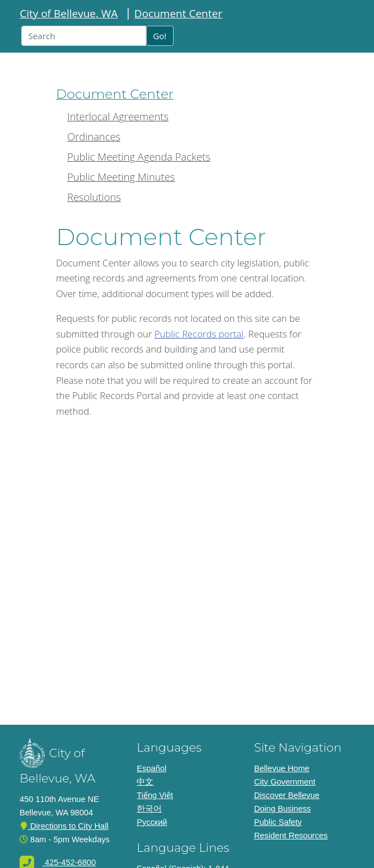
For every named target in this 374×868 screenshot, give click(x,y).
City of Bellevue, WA (69, 13)
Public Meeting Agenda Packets (139, 156)
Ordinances (94, 136)
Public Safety (278, 822)
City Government (285, 782)
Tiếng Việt (155, 795)
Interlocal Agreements (118, 116)
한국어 (149, 809)
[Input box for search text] (84, 36)
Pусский (152, 822)
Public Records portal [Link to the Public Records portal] (199, 334)
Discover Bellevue (287, 795)
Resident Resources (291, 836)
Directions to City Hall (64, 826)
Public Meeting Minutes (121, 177)
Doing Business (283, 809)
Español (151, 768)
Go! (160, 36)
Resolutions (94, 197)
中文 (145, 782)
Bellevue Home (282, 768)
